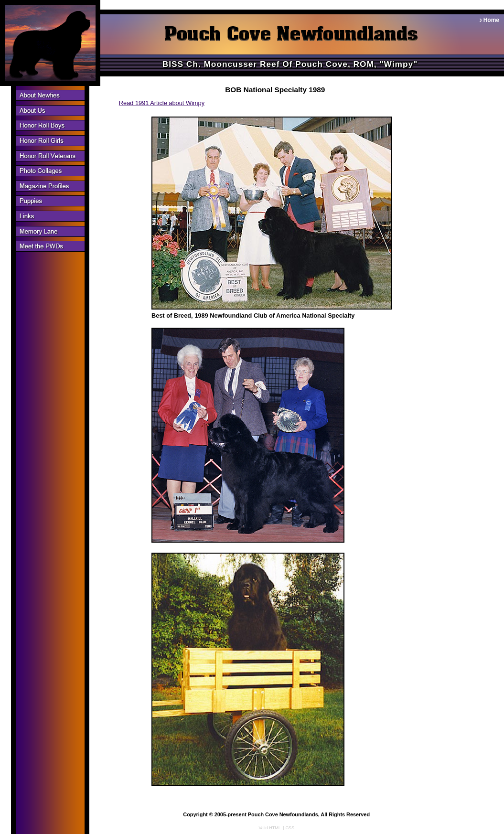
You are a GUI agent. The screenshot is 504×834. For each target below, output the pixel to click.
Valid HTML (270, 828)
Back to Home (480, 20)
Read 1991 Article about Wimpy (162, 103)
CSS (290, 828)
